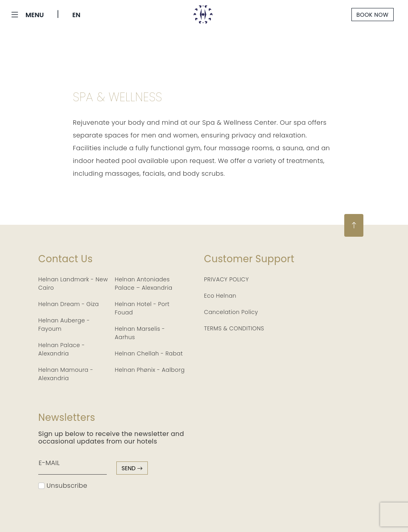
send (132, 468)
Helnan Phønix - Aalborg (150, 370)
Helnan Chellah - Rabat (149, 353)
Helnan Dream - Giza (69, 304)
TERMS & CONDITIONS (234, 328)
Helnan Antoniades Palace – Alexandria (144, 284)
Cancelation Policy (231, 312)
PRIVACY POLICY (227, 279)
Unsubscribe (63, 486)
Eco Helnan (220, 296)
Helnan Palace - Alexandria (62, 349)
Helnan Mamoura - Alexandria (66, 374)
